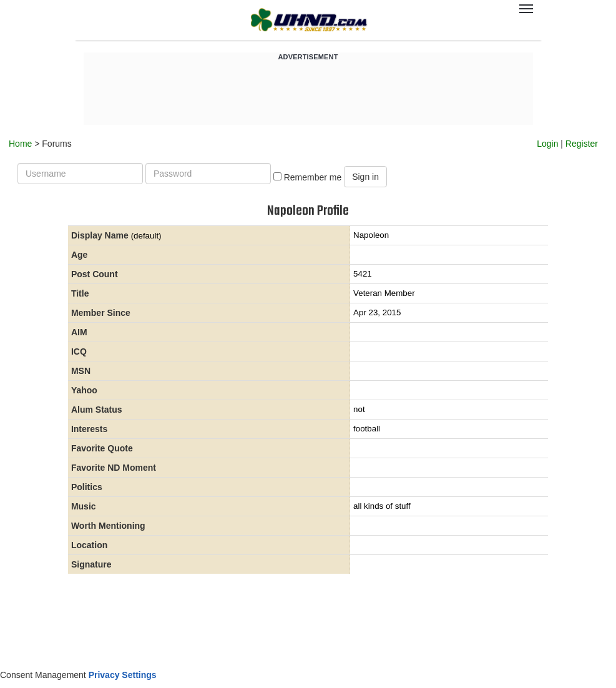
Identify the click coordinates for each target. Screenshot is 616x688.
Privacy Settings (123, 675)
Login (547, 144)
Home (20, 144)
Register (582, 144)
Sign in (365, 177)
